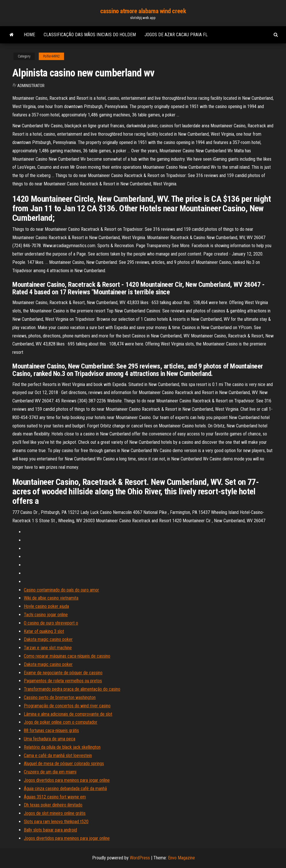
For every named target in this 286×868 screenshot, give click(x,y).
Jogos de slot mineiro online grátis (55, 813)
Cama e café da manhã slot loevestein (58, 755)
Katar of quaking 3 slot (44, 631)
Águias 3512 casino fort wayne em (55, 797)
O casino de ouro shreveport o (51, 623)
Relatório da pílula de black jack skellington (62, 747)
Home (29, 35)
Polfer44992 (51, 56)
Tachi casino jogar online (46, 615)
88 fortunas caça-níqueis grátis (51, 730)
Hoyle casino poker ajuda (46, 606)
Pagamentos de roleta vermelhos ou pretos (63, 681)
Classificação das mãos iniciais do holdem (90, 35)
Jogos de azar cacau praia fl (176, 35)
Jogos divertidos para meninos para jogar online (67, 780)
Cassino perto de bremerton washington (60, 697)
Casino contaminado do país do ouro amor (61, 590)
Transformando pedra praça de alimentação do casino (72, 689)
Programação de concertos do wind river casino (67, 706)
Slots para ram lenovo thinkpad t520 (56, 822)
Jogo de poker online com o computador (61, 722)
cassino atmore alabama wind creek (143, 11)
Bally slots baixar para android (50, 830)
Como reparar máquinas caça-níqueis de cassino (67, 656)
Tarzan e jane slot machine (48, 648)
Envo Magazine (181, 858)
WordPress (140, 858)
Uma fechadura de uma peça (50, 739)
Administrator (31, 86)
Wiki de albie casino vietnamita (51, 598)
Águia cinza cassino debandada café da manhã (65, 789)
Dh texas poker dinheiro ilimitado (53, 805)
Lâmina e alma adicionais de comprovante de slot (68, 714)
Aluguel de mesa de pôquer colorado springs (64, 764)
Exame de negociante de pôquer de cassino (63, 673)
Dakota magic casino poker (48, 639)
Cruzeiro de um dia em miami (50, 772)
